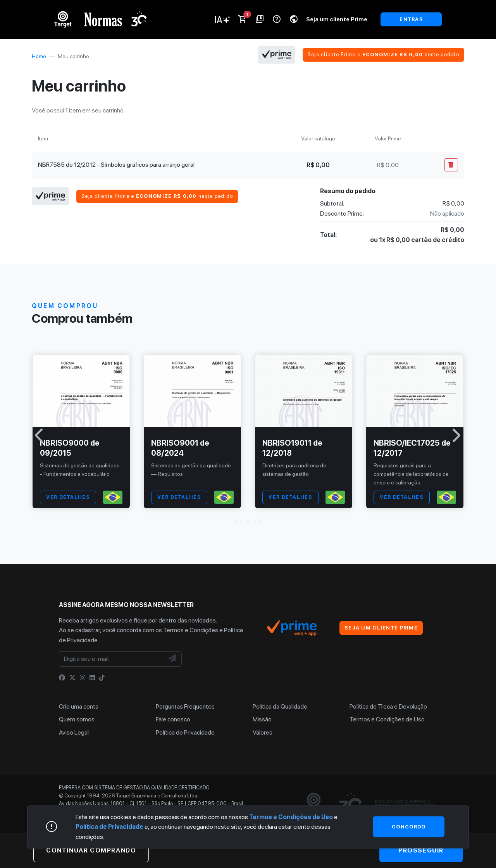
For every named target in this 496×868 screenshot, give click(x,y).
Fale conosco (173, 719)
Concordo (409, 826)
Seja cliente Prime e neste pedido (383, 54)
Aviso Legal (74, 732)
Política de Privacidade (185, 732)
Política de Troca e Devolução (388, 706)
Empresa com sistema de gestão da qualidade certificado (134, 788)
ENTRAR (411, 19)
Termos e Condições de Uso (387, 719)
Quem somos (77, 719)
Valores (263, 732)
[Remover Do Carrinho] (451, 165)
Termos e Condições (191, 630)
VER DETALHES (68, 497)
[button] (248, 521)
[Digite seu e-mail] (112, 659)
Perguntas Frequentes (185, 706)
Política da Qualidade (280, 706)
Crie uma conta (79, 706)
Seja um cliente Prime (337, 19)
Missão (262, 719)
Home (39, 56)
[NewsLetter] (173, 659)
